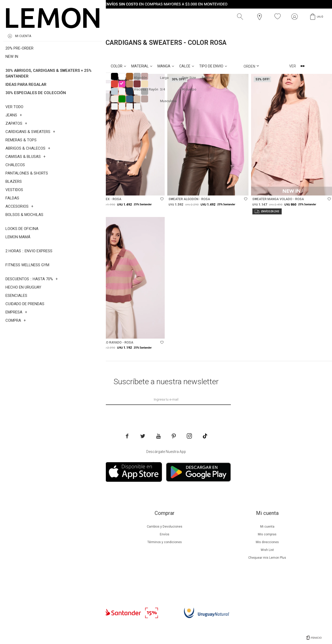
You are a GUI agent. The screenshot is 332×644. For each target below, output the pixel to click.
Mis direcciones (267, 542)
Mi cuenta (267, 527)
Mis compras (267, 534)
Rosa (39, 54)
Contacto (62, 573)
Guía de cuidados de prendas (62, 550)
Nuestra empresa (62, 527)
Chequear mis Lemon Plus (267, 558)
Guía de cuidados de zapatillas (62, 558)
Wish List (267, 550)
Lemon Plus (62, 542)
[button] (241, 17)
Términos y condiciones (165, 542)
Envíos (165, 534)
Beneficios (62, 534)
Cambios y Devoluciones (165, 527)
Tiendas (62, 565)
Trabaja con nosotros (62, 581)
